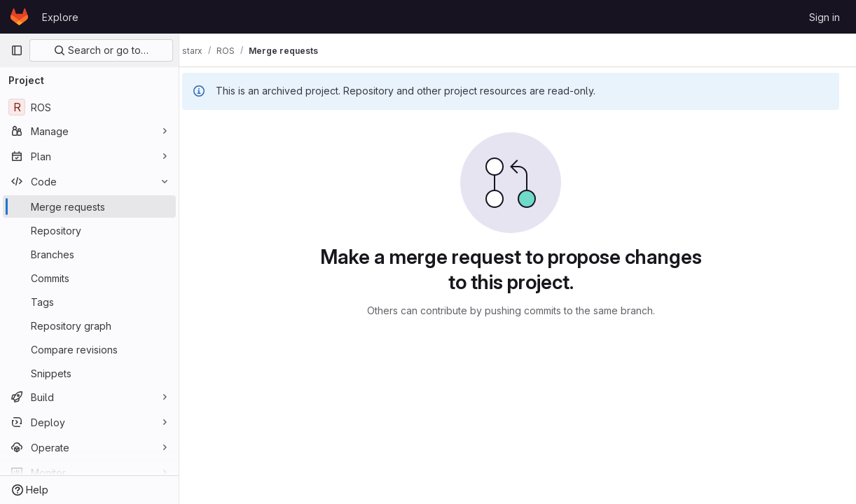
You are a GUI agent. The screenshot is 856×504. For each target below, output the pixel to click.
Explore (60, 17)
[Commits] (89, 278)
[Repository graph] (89, 325)
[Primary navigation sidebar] (17, 50)
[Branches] (89, 254)
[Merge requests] (89, 206)
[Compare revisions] (89, 349)
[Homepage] (19, 17)
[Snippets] (89, 373)
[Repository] (89, 230)
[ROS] (89, 107)
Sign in (824, 17)
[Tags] (89, 302)
